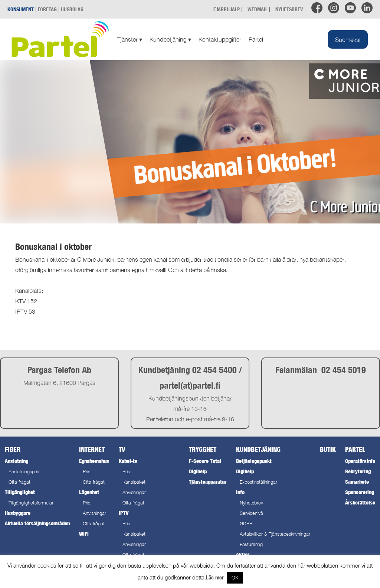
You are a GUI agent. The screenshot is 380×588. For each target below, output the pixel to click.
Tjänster (130, 39)
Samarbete (357, 482)
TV (122, 449)
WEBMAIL (258, 9)
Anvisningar (94, 513)
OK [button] (235, 578)
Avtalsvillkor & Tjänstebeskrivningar (275, 534)
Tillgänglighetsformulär (31, 503)
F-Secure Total (205, 461)
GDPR (246, 524)
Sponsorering (360, 492)
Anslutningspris (24, 472)
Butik (328, 449)
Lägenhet (89, 492)
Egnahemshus (94, 461)
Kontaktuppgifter (220, 39)
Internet (92, 449)
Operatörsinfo (360, 461)
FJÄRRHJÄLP (227, 9)
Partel (256, 39)
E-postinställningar (258, 482)
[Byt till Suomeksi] (348, 39)
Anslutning (17, 461)
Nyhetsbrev (251, 503)
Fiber (13, 449)
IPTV (124, 513)
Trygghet (203, 449)
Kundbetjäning (170, 39)
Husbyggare (18, 513)
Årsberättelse (360, 502)
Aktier (243, 554)
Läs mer (215, 577)
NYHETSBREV (289, 9)
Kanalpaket (134, 482)
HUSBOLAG (72, 9)
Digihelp (198, 471)
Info (240, 492)
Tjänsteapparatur (208, 482)
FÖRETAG (47, 9)
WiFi (84, 534)
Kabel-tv (128, 461)
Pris (86, 472)
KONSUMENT (21, 9)
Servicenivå (251, 513)
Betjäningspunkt (254, 461)
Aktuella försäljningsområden (37, 523)
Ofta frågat (19, 482)
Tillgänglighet (20, 492)
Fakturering (251, 544)
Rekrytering (358, 471)
